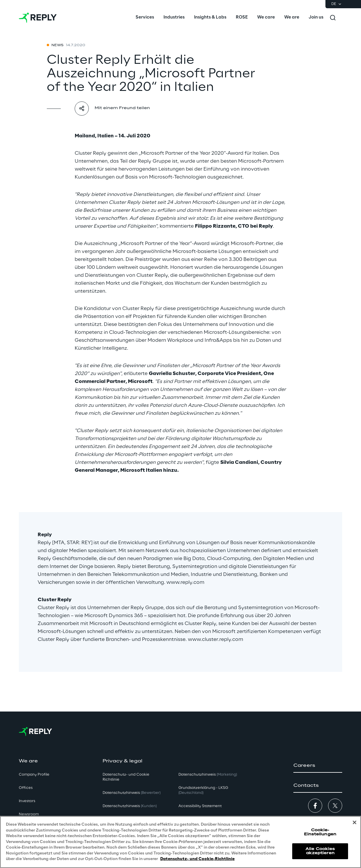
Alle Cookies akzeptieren (320, 851)
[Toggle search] (333, 18)
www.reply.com (185, 582)
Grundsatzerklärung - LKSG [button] (203, 790)
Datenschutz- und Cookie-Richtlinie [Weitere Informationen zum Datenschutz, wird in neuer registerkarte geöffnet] (197, 859)
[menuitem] (145, 18)
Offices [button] (26, 788)
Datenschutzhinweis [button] (132, 793)
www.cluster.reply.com (215, 639)
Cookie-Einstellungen (320, 833)
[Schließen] (355, 823)
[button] (318, 766)
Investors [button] (27, 801)
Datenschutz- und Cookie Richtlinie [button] (126, 777)
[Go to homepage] (38, 18)
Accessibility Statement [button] (200, 806)
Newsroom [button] (29, 814)
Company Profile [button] (34, 775)
